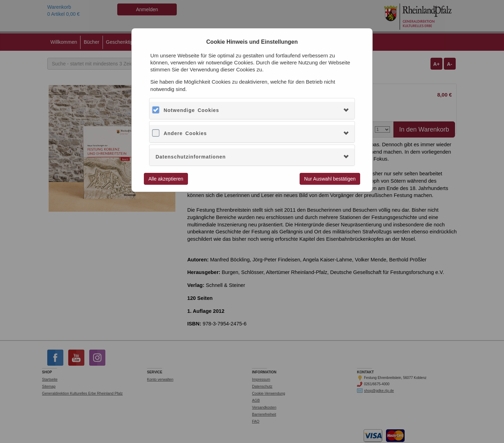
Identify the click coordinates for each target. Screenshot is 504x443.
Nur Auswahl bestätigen (330, 179)
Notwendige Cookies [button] (191, 110)
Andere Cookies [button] (185, 133)
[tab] (252, 110)
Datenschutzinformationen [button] (191, 157)
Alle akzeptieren (166, 179)
